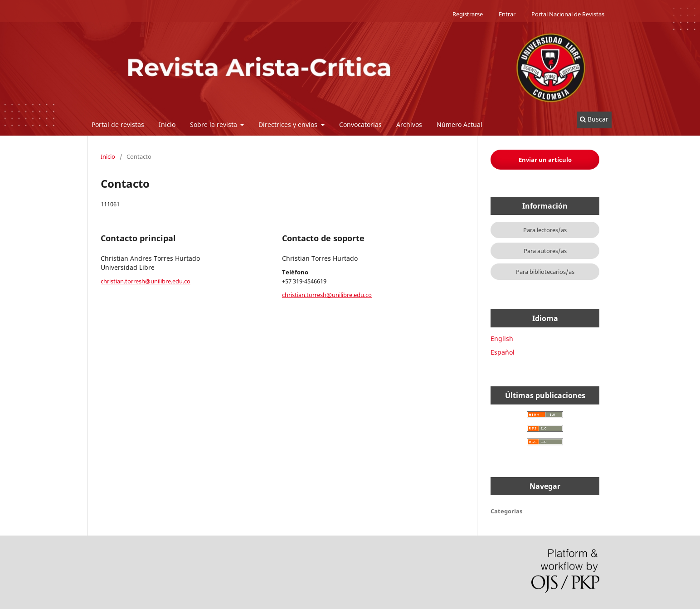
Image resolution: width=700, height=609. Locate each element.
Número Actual (459, 124)
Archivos (409, 124)
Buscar (594, 119)
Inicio (167, 124)
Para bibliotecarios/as (545, 272)
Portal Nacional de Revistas (568, 14)
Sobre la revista (214, 124)
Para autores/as (545, 251)
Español (503, 352)
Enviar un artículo (545, 160)
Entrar (507, 14)
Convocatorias (360, 124)
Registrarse (468, 14)
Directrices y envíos (289, 124)
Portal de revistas (118, 124)
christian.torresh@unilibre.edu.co (146, 281)
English (502, 339)
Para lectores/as (545, 230)
